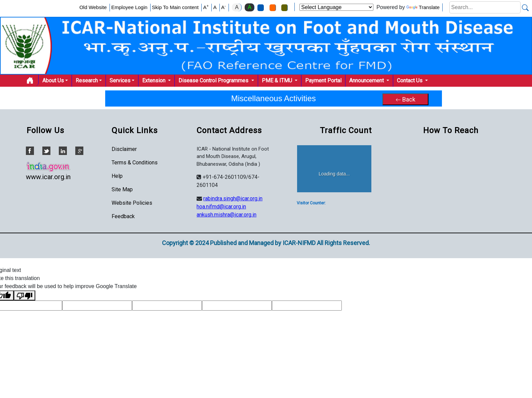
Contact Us (410, 81)
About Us (53, 81)
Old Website (93, 7)
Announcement (367, 81)
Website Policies (132, 203)
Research (87, 81)
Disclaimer (124, 149)
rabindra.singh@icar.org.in (233, 198)
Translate (423, 7)
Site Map (122, 189)
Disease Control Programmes (214, 81)
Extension (154, 81)
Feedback (123, 216)
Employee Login (129, 7)
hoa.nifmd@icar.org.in (221, 207)
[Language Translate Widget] (336, 7)
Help (117, 176)
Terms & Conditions (135, 163)
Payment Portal (323, 81)
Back (405, 99)
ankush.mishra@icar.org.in (227, 215)
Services (120, 81)
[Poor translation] (25, 295)
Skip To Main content (175, 7)
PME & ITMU (278, 81)
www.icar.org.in (48, 177)
